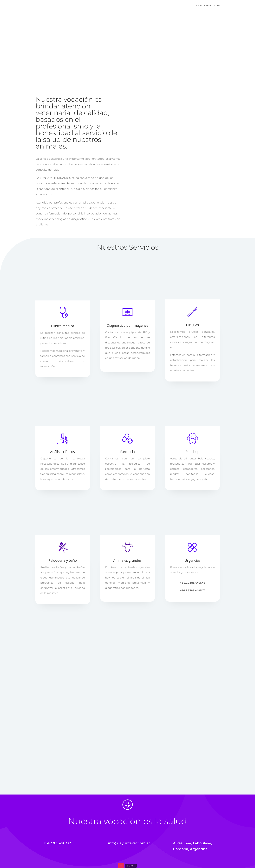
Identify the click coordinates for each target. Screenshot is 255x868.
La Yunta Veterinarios (207, 6)
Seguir (131, 866)
